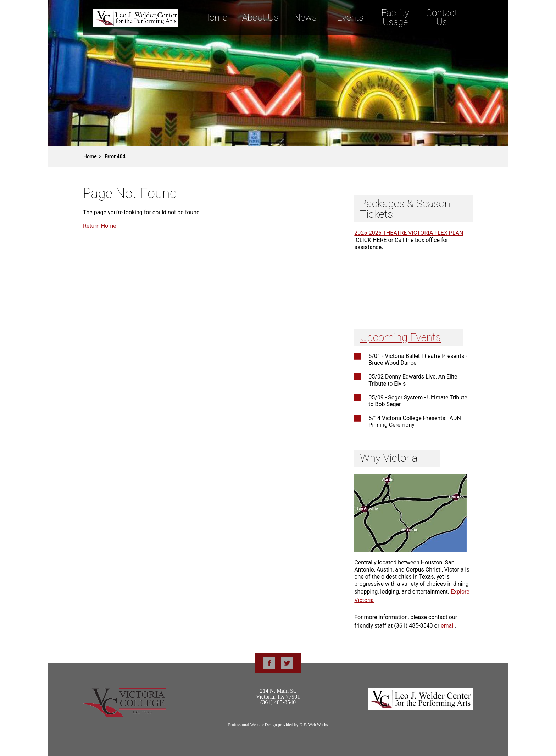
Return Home (100, 226)
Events (350, 17)
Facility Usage (395, 17)
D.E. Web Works (313, 725)
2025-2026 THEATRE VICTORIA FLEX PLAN (409, 233)
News (305, 17)
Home (215, 17)
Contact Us (442, 17)
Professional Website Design (252, 725)
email (448, 626)
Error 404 (115, 156)
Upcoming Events (400, 337)
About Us (260, 17)
